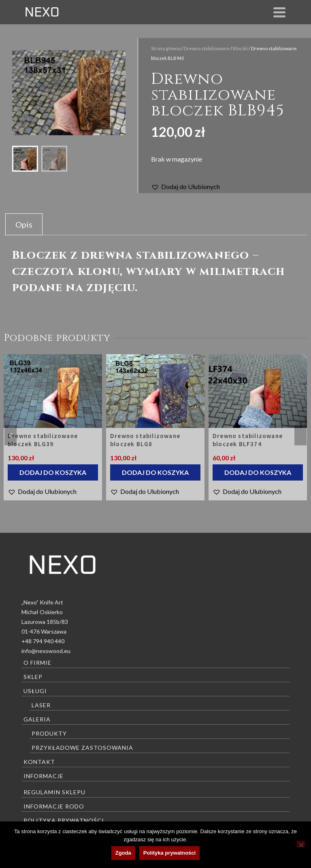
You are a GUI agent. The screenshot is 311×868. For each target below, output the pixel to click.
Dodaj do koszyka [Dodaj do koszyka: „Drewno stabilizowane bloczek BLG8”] (155, 472)
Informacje (44, 776)
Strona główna (166, 48)
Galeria (37, 719)
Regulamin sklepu (54, 792)
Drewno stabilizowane (207, 48)
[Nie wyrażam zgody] (301, 844)
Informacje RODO (54, 806)
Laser (41, 705)
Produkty (49, 733)
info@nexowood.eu (46, 651)
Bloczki (240, 48)
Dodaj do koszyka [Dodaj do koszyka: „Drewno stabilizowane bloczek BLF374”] (258, 472)
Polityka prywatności (64, 820)
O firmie (37, 663)
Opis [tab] (24, 224)
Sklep (33, 677)
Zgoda (123, 853)
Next (300, 435)
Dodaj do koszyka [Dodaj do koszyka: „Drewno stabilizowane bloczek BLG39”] (53, 472)
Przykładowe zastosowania (82, 748)
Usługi (35, 691)
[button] (185, 187)
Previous (11, 435)
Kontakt (39, 762)
